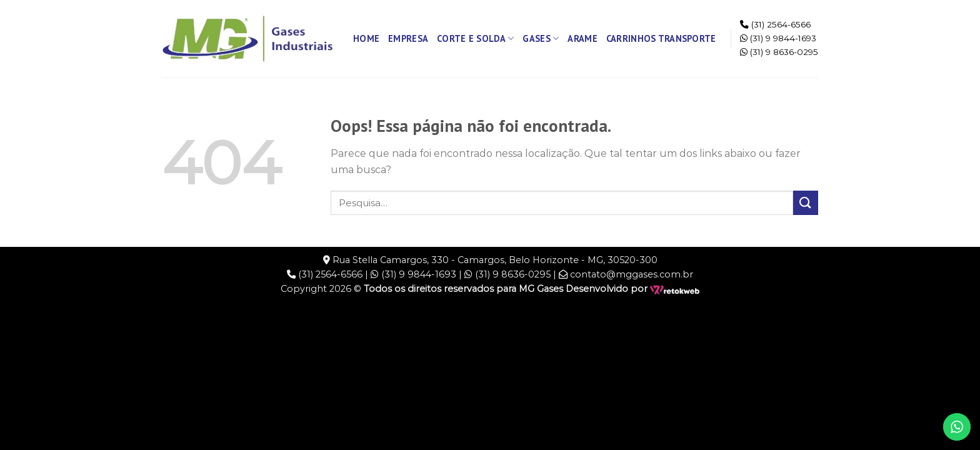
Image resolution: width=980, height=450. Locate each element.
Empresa (408, 38)
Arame (582, 38)
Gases (541, 39)
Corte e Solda (475, 39)
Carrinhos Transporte (661, 38)
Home (366, 38)
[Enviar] (806, 203)
